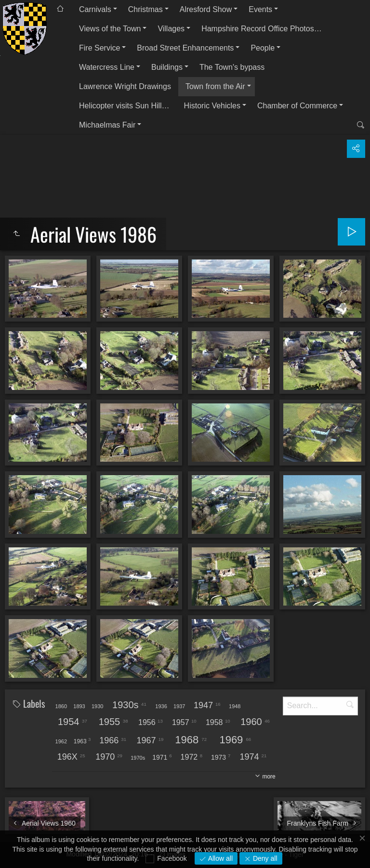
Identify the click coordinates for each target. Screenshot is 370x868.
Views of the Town (110, 29)
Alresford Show (206, 9)
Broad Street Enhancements (185, 48)
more (269, 777)
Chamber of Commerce (297, 106)
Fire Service (99, 48)
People (263, 48)
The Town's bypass (232, 67)
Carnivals (95, 9)
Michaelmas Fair (107, 125)
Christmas (145, 9)
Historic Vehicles (212, 106)
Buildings (167, 67)
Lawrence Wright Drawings (125, 86)
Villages (171, 29)
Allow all (219, 858)
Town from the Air (215, 86)
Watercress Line (107, 67)
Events (260, 9)
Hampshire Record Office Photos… (262, 29)
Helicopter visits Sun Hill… (124, 106)
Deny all (264, 858)
